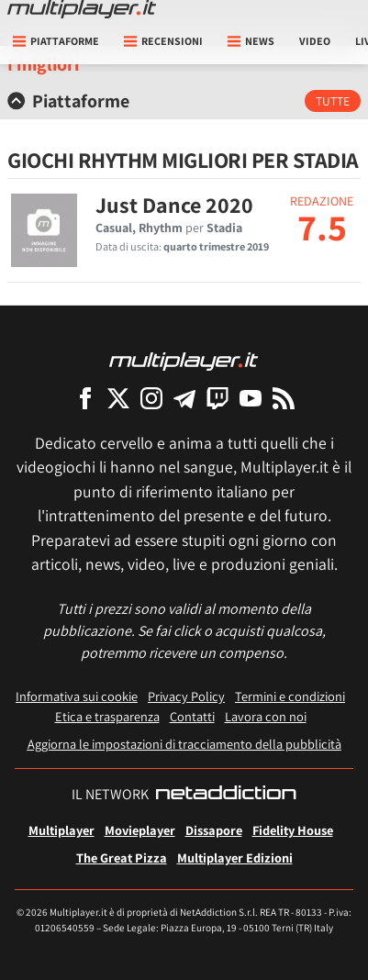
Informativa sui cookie (77, 696)
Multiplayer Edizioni (235, 857)
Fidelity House (293, 830)
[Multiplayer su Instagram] (151, 398)
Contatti (192, 716)
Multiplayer (61, 830)
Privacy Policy (186, 696)
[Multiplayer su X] (118, 398)
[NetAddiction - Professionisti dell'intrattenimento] (226, 795)
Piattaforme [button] (56, 41)
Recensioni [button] (163, 41)
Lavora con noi (266, 716)
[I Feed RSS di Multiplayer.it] (284, 398)
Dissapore (214, 830)
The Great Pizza (122, 857)
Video (315, 41)
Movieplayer (140, 830)
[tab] (184, 101)
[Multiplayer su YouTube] (251, 398)
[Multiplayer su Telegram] (184, 398)
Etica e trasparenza (107, 716)
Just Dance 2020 (174, 205)
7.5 (322, 227)
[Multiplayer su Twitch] (217, 398)
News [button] (251, 41)
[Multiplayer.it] (82, 9)
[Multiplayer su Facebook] (85, 398)
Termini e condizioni (290, 696)
